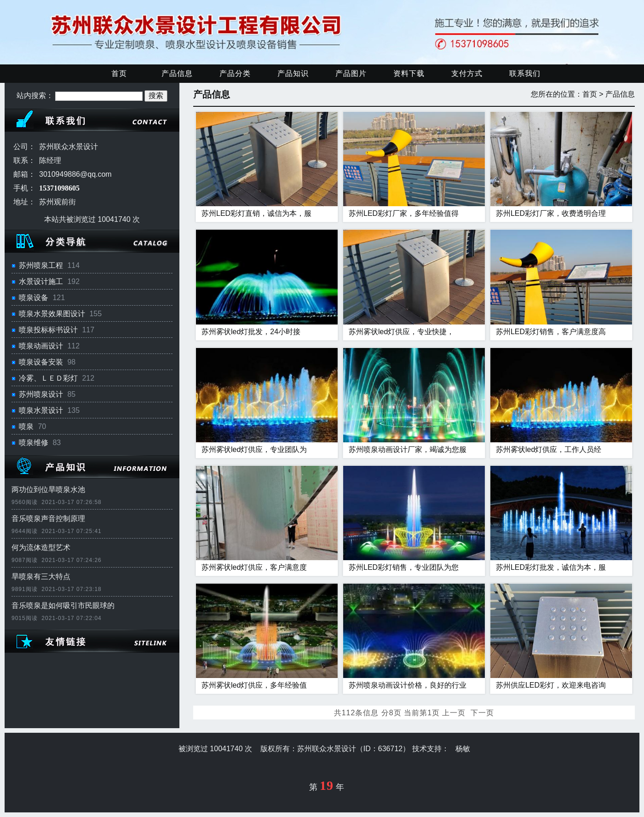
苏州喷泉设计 (41, 394)
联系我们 (525, 73)
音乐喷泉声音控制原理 (48, 519)
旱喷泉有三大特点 (41, 577)
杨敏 (463, 749)
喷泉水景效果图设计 (52, 314)
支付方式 (467, 73)
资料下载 (409, 73)
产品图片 (351, 73)
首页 (119, 73)
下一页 (482, 713)
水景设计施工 (41, 281)
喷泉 (26, 426)
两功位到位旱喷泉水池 (48, 490)
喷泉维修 (34, 443)
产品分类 (235, 73)
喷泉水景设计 (41, 410)
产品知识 (293, 73)
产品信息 (177, 73)
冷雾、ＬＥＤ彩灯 (48, 378)
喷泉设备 (34, 298)
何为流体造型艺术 (41, 548)
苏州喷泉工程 (41, 265)
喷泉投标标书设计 (48, 330)
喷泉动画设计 (41, 346)
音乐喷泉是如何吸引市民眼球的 (63, 606)
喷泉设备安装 (41, 362)
